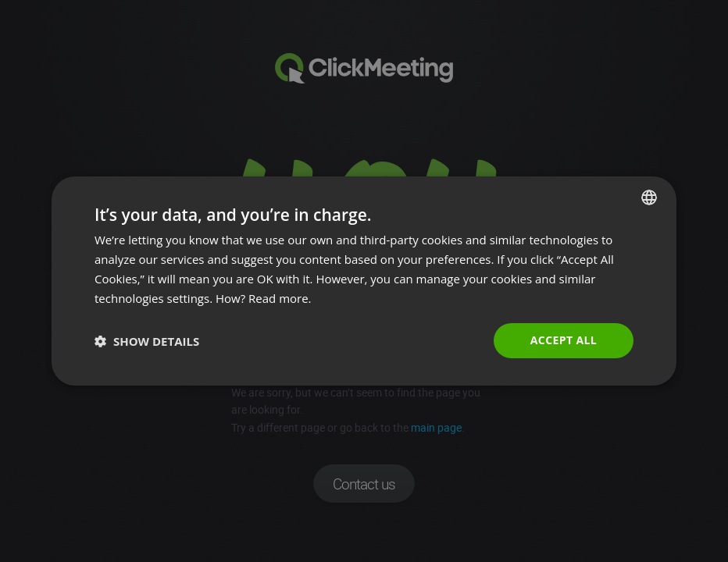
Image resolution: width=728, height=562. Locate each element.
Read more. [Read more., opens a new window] (280, 298)
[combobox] (649, 197)
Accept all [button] (564, 340)
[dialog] (364, 281)
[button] (147, 341)
